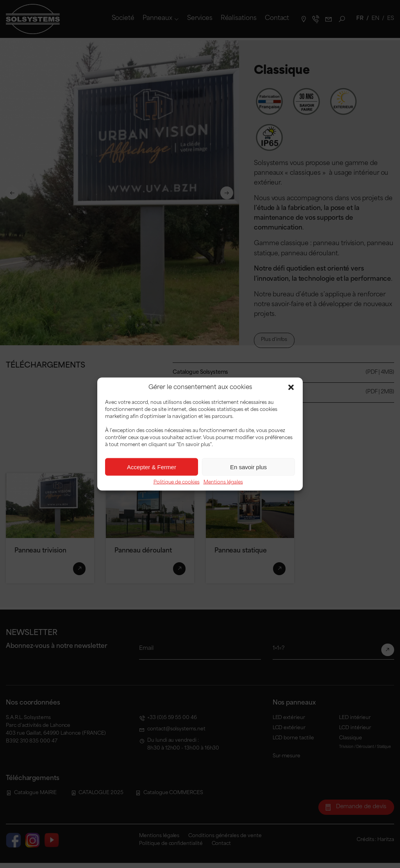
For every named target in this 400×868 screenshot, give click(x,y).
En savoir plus (248, 467)
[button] (291, 387)
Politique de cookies (177, 482)
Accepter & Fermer (152, 467)
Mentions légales (223, 482)
